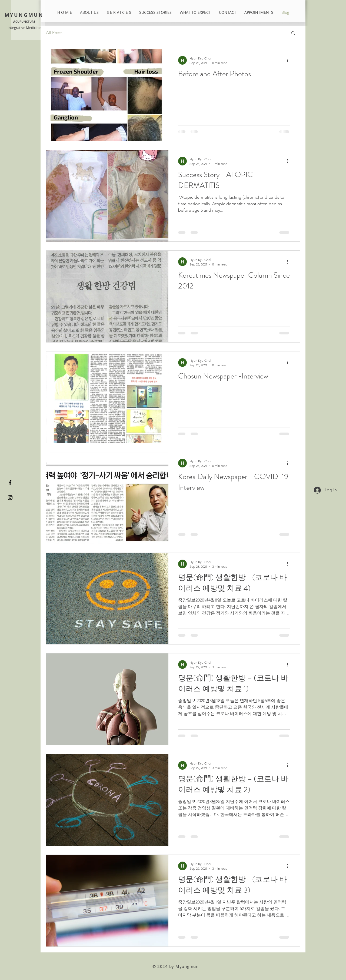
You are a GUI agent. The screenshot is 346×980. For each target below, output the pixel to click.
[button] (293, 33)
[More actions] (289, 60)
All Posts (54, 33)
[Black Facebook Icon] (10, 482)
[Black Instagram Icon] (10, 498)
